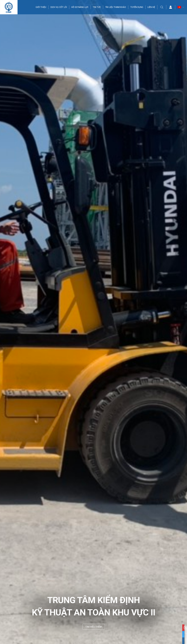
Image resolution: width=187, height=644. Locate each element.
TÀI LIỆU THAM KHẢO (116, 7)
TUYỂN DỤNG (137, 7)
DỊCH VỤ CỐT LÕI (59, 7)
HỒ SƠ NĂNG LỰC (80, 7)
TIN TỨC (97, 7)
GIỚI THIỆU (41, 7)
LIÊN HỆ (151, 7)
